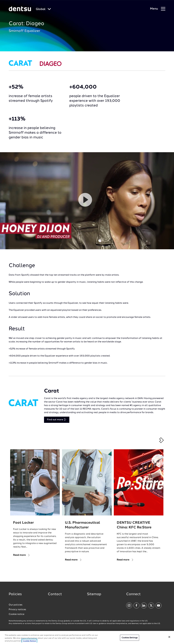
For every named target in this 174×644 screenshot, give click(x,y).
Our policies (16, 605)
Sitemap (94, 594)
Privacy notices (17, 610)
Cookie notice (16, 614)
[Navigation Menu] (158, 9)
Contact (55, 594)
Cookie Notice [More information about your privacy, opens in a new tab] (29, 641)
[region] (87, 637)
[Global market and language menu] (43, 9)
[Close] (169, 637)
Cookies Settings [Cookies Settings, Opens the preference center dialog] (130, 638)
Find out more (57, 420)
